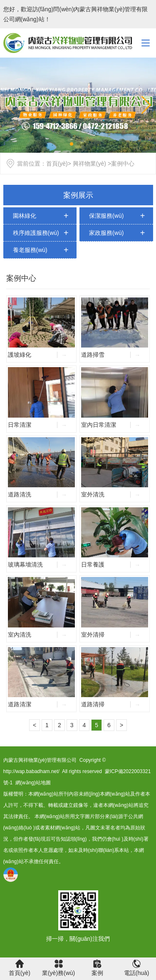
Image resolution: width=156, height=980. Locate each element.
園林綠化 (25, 216)
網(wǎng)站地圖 (33, 783)
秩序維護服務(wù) (36, 233)
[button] (146, 105)
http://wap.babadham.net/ (31, 771)
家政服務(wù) (106, 233)
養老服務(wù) (30, 250)
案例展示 (78, 195)
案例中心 (21, 278)
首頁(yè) (57, 164)
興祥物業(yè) (89, 164)
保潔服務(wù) (106, 216)
